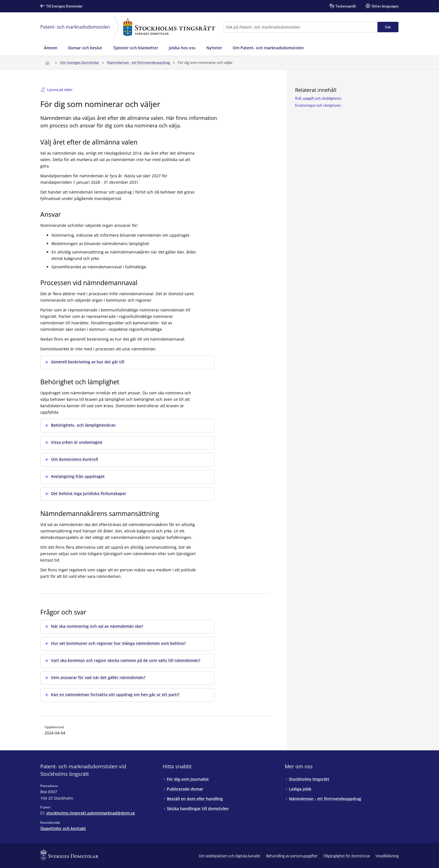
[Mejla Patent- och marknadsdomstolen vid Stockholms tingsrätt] (88, 813)
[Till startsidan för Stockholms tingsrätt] (47, 63)
